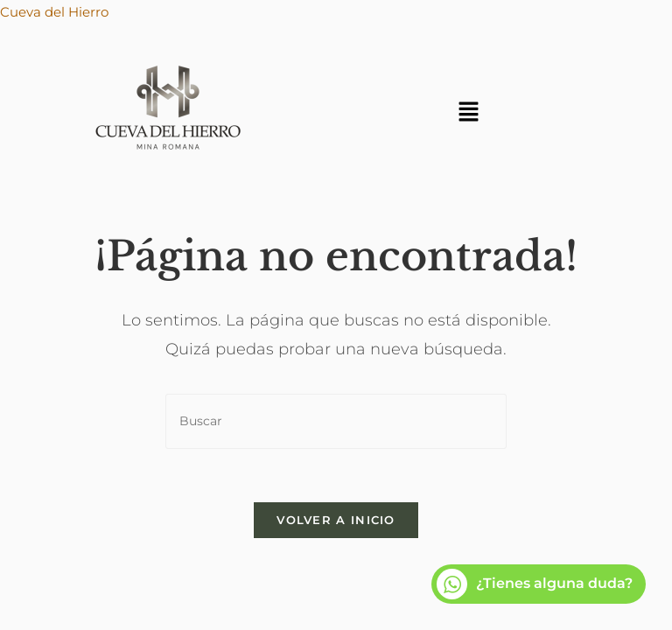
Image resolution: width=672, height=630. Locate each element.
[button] (468, 113)
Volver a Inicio (336, 520)
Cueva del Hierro (54, 12)
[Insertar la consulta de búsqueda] (336, 421)
